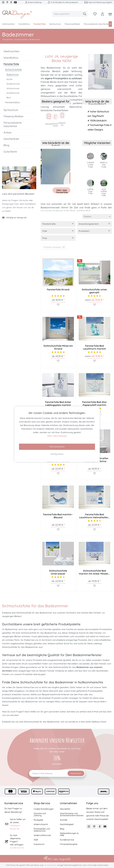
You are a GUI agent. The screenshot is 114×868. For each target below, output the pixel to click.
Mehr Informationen (57, 436)
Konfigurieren (57, 454)
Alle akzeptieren (57, 447)
